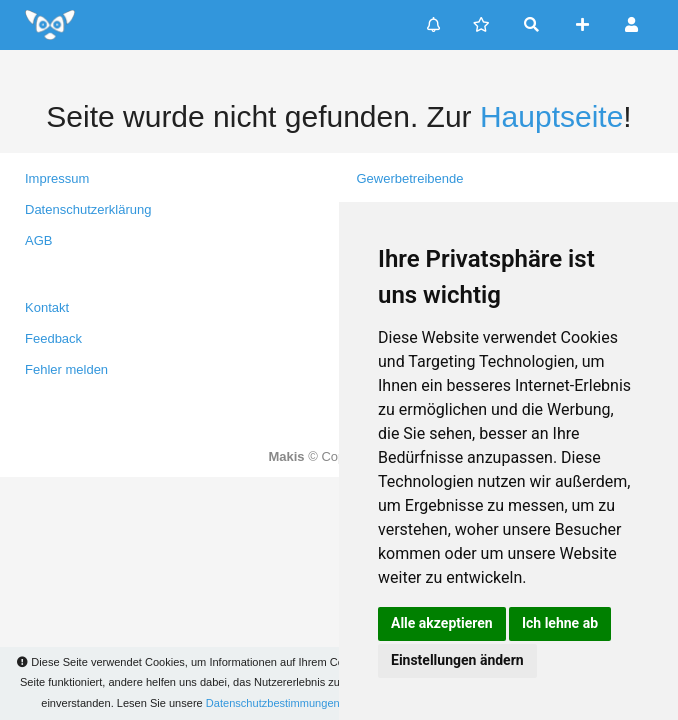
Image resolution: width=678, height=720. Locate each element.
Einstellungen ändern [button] (457, 660)
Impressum (57, 178)
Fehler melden (66, 369)
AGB (38, 240)
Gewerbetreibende (410, 178)
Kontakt (47, 307)
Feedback (53, 338)
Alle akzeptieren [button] (442, 623)
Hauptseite (551, 116)
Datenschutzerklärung (88, 209)
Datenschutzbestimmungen (273, 703)
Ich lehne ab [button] (560, 623)
